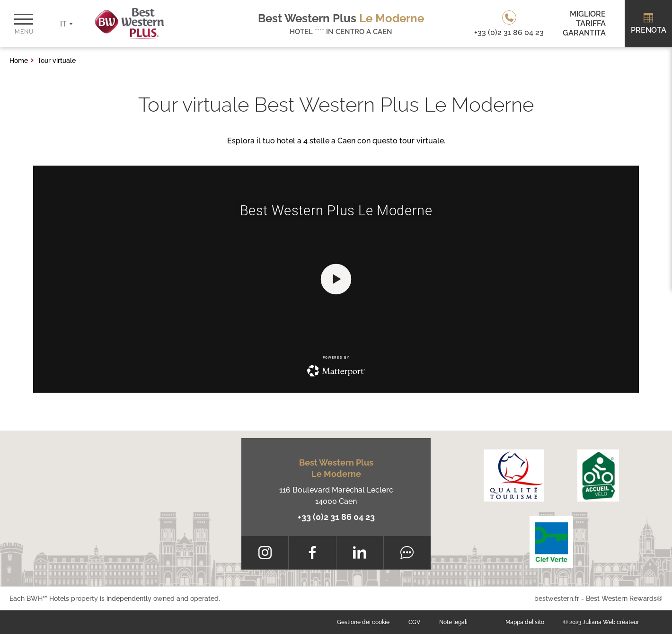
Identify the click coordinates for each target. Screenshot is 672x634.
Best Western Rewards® (624, 599)
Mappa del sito (525, 622)
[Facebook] (312, 553)
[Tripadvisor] (407, 553)
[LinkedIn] (360, 553)
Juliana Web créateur (611, 622)
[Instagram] (265, 553)
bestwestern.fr (557, 599)
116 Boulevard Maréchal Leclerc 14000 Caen (336, 496)
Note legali (453, 622)
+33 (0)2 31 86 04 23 (336, 517)
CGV (414, 622)
